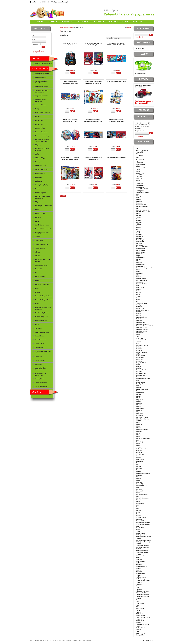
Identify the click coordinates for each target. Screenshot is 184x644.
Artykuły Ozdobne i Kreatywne (41, 100)
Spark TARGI (141, 533)
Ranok (138, 505)
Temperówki (39, 348)
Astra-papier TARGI (143, 192)
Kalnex (139, 347)
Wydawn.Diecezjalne (143, 624)
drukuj (128, 28)
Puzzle (37, 324)
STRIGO (139, 572)
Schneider (139, 519)
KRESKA (139, 372)
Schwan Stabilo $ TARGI (144, 523)
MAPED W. (140, 405)
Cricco (138, 231)
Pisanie (37, 304)
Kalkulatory (39, 181)
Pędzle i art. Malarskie (42, 284)
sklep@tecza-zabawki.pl (59, 2)
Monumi (139, 431)
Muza (138, 437)
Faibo (138, 271)
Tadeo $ (139, 575)
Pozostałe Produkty (41, 321)
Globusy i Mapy (40, 158)
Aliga (138, 166)
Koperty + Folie (40, 213)
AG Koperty (140, 159)
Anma (138, 171)
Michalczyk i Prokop (143, 417)
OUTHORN (140, 454)
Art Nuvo (139, 177)
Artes (138, 180)
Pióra (37, 288)
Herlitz (138, 314)
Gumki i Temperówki (42, 170)
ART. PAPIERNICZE (40, 69)
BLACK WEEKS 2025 (143, 212)
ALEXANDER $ (141, 164)
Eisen (138, 261)
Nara (138, 440)
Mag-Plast (139, 400)
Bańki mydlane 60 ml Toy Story (116, 81)
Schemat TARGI (141, 517)
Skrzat (138, 530)
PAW (138, 477)
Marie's (139, 407)
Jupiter (139, 342)
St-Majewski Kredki (142, 545)
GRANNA (139, 301)
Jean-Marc (140, 338)
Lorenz (138, 391)
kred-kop (139, 366)
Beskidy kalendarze (142, 207)
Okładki (38, 252)
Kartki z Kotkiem (142, 352)
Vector (138, 610)
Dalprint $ (139, 236)
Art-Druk (139, 178)
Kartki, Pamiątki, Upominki (44, 185)
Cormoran (140, 226)
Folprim (139, 289)
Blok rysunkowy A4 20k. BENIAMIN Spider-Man (70, 82)
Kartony (38, 189)
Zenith (138, 631)
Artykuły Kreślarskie (42, 96)
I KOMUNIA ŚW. (41, 173)
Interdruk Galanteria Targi (145, 326)
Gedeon (139, 293)
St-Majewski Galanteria (144, 535)
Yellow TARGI (141, 628)
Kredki (37, 221)
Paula (138, 470)
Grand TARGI (141, 300)
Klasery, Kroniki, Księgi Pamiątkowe (42, 197)
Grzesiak (139, 307)
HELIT (139, 312)
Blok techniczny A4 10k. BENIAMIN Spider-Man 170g (116, 44)
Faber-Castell (140, 264)
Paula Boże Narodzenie (143, 473)
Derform (139, 243)
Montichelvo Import (142, 430)
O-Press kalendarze (142, 449)
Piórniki (38, 292)
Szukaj (52, 640)
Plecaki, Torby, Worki (42, 317)
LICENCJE (36, 392)
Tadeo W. (139, 582)
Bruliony (38, 116)
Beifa (138, 198)
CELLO (139, 221)
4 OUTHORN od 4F (142, 150)
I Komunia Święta (142, 317)
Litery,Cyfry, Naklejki (42, 233)
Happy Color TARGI (143, 310)
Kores (138, 365)
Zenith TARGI (141, 633)
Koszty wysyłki (81, 640)
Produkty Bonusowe (142, 498)
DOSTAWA (113, 22)
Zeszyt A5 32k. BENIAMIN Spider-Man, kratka (93, 159)
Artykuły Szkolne (40, 105)
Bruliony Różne (40, 128)
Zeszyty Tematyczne (41, 383)
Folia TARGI (140, 287)
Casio (138, 219)
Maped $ (139, 403)
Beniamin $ (140, 203)
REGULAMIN (83, 22)
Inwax (138, 335)
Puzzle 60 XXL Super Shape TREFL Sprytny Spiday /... (93, 82)
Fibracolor (140, 273)
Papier (37, 273)
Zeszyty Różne (40, 379)
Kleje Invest (140, 358)
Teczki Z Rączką (40, 344)
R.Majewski (140, 503)
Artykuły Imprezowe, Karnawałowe (42, 91)
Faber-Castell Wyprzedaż (144, 268)
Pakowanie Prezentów (42, 265)
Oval (138, 456)
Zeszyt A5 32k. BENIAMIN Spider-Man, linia (93, 44)
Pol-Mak (139, 489)
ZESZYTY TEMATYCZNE (44, 63)
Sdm (138, 526)
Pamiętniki (38, 269)
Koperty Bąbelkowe (142, 363)
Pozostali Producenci (143, 495)
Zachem (139, 630)
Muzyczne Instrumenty (143, 438)
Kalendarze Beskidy (142, 345)
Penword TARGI (141, 486)
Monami (139, 428)
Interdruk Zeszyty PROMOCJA (142, 332)
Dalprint (139, 235)
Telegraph (139, 584)
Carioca (139, 217)
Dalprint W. (140, 238)
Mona (138, 426)
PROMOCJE (67, 22)
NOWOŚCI (52, 22)
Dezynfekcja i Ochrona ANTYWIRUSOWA (42, 140)
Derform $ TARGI (142, 247)
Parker (138, 463)
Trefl (138, 605)
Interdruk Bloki (141, 322)
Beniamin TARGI (142, 205)
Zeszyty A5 (38, 364)
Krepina (139, 368)
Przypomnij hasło (38, 51)
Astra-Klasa (140, 187)
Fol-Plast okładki (142, 280)
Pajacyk (139, 458)
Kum (138, 380)
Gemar (138, 294)
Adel (138, 157)
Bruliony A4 (39, 120)
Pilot (138, 487)
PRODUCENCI (144, 142)
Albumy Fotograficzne (42, 74)
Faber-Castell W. (141, 266)
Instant (139, 319)
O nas (41, 640)
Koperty (38, 210)
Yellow (138, 626)
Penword (139, 482)
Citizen (139, 224)
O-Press (139, 447)
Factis (138, 270)
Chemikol (139, 222)
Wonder (139, 623)
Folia (138, 286)
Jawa (138, 336)
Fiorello (139, 277)
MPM (138, 433)
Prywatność (139, 136)
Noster (138, 444)
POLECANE (144, 110)
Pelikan (139, 479)
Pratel (138, 496)
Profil (138, 502)
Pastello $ (139, 468)
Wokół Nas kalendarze (143, 621)
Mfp (138, 412)
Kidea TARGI (141, 356)
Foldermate (140, 282)
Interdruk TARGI (142, 328)
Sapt (138, 514)
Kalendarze (39, 177)
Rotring (139, 510)
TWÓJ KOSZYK (144, 42)
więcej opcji (139, 37)
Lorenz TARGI (141, 393)
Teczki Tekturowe (40, 340)
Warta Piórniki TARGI (143, 617)
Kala (138, 343)
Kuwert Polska (141, 382)
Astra (138, 182)
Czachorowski (141, 233)
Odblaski (139, 451)
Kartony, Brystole (41, 193)
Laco (138, 386)
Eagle (138, 256)
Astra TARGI (140, 185)
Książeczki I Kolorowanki (43, 229)
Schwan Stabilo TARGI (143, 524)
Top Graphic (140, 603)
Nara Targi (140, 442)
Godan (138, 296)
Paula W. (139, 475)
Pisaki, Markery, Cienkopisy (44, 296)
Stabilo (138, 558)
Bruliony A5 (39, 124)
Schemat (139, 516)
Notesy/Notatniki (40, 248)
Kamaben (139, 349)
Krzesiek (139, 377)
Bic (137, 208)
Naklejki (38, 237)
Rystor (138, 512)
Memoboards (140, 408)
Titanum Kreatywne (142, 591)
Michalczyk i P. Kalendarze (141, 415)
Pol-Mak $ (140, 491)
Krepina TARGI (141, 370)
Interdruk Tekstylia (142, 329)
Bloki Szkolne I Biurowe (42, 113)
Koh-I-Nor (140, 359)
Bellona (139, 199)
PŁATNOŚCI (98, 22)
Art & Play (140, 175)
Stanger (139, 568)
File (137, 275)
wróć (63, 196)
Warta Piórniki (141, 616)
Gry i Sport (39, 162)
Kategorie (46, 640)
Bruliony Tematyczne (42, 132)
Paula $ (139, 472)
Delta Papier (140, 242)
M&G (138, 398)
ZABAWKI (36, 59)
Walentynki (140, 614)
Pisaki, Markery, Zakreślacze (44, 300)
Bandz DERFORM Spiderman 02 (116, 159)
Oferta (71, 28)
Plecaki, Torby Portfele (42, 313)
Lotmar (139, 394)
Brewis (138, 214)
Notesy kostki (39, 240)
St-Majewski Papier (142, 551)
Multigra (139, 435)
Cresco (138, 229)
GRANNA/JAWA (142, 303)
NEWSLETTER (144, 117)
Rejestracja (37, 53)
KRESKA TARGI (142, 375)
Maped (138, 401)
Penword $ (140, 484)
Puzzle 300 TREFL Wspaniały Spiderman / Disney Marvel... (70, 159)
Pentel (138, 480)
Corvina (139, 228)
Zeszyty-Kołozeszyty (41, 387)
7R (137, 154)
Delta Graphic (141, 240)
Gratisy (139, 305)
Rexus (138, 507)
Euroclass (139, 263)
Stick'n (138, 570)
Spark (138, 531)
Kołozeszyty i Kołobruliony (43, 206)
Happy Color (140, 308)
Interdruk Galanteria (143, 324)
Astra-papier (140, 191)
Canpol (139, 215)
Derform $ (140, 245)
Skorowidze (39, 328)
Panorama (139, 461)
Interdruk (139, 321)
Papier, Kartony (40, 277)
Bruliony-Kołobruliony (42, 136)
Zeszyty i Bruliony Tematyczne (41, 369)
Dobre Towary (141, 250)
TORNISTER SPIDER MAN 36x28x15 (70, 44)
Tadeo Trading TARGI (143, 581)
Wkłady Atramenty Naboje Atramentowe (43, 352)
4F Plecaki (139, 152)
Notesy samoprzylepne (42, 244)
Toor (138, 602)
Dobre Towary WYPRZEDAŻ (141, 253)
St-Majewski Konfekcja (143, 540)
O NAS (126, 22)
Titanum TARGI (141, 593)
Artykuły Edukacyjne (42, 87)
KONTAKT (138, 22)
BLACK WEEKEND (143, 210)
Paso (138, 465)
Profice (138, 500)
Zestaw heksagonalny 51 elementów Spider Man (70, 120)
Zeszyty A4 (38, 357)
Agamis (139, 161)
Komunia (139, 361)
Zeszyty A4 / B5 (40, 361)
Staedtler (139, 565)
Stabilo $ (139, 559)
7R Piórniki (140, 156)
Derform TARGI (141, 249)
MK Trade (140, 424)
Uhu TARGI (140, 609)
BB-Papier (140, 196)
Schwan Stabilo (141, 521)
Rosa (138, 509)
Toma (138, 600)
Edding (139, 259)
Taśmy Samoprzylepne (42, 332)
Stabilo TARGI (141, 561)
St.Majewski (140, 556)
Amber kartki (141, 168)
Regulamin (73, 640)
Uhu (138, 607)
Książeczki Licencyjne (143, 379)
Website (152, 640)
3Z (137, 149)
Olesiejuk (139, 452)
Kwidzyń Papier (141, 384)
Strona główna (64, 28)
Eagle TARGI (140, 257)
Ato (137, 194)
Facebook (34, 2)
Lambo (139, 387)
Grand (138, 298)
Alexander (139, 163)
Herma (138, 315)
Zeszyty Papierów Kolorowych (41, 374)
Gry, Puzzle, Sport (41, 166)
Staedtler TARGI (142, 566)
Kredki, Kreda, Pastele (42, 225)
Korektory (38, 217)
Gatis (138, 291)
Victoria (139, 612)
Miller (138, 423)
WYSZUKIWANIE (144, 28)
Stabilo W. (139, 563)
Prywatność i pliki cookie (62, 640)
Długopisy (38, 145)
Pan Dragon (140, 459)
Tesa (138, 586)
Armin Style (140, 173)
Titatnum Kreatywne (143, 595)
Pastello (139, 466)
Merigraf (139, 410)
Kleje (37, 202)
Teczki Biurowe (40, 336)
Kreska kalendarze (142, 373)
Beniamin (139, 201)
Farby (37, 154)
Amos (138, 170)
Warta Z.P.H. (140, 619)
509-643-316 (44, 2)
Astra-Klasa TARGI (142, 189)
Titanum (139, 589)
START (40, 22)
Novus (138, 445)
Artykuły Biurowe (41, 78)
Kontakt (89, 640)
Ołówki (37, 256)
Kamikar (139, 351)
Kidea (138, 354)
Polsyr (138, 493)
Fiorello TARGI (141, 279)
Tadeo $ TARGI (141, 577)
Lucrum (139, 396)
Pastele (37, 280)
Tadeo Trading (141, 579)
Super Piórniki (141, 574)
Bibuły (37, 109)
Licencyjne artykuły (142, 389)
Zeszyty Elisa (140, 635)
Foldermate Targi (142, 284)
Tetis (138, 588)
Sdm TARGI (140, 528)
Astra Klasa (140, 184)
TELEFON (144, 54)
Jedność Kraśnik (141, 340)
